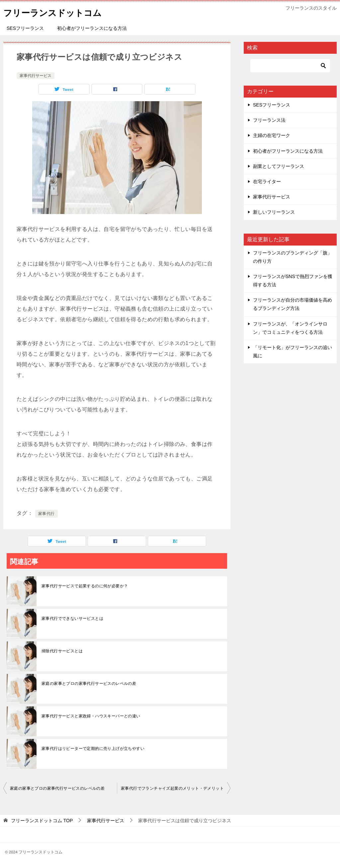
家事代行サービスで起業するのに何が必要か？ (85, 586)
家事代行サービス (36, 76)
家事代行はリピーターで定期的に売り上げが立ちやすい (93, 749)
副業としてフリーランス (279, 166)
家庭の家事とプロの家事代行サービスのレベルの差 (89, 684)
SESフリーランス (25, 28)
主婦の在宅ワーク (272, 135)
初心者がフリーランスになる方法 (92, 28)
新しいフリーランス (274, 212)
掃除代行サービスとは (62, 651)
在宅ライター (267, 181)
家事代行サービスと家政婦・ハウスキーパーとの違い (91, 716)
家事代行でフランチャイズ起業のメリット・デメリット (172, 788)
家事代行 (46, 514)
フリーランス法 (269, 120)
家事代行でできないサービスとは (72, 618)
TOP (42, 821)
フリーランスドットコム (60, 11)
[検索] (290, 66)
